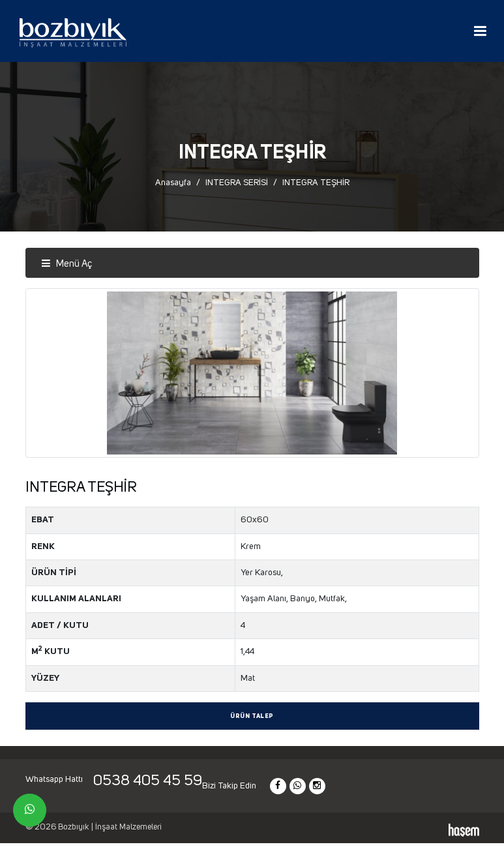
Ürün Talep (252, 716)
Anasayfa (173, 183)
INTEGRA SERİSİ (237, 183)
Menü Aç (67, 264)
